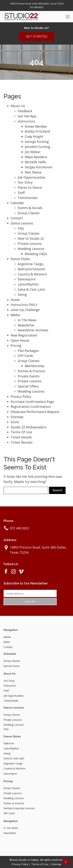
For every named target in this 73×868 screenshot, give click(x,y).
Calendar (17, 203)
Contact (17, 218)
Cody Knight (34, 136)
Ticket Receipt (22, 442)
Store (15, 422)
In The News (27, 320)
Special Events (12, 666)
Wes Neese (33, 172)
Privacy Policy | (22, 864)
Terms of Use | (41, 864)
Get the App (27, 116)
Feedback (25, 111)
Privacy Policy (21, 396)
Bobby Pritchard (37, 131)
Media (15, 315)
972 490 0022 (19, 528)
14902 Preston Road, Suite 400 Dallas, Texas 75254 (36, 4)
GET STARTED (36, 36)
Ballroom (9, 743)
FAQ (21, 228)
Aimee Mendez (36, 126)
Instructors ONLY (24, 305)
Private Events (29, 376)
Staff (21, 193)
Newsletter (26, 325)
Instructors (26, 121)
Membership (35, 366)
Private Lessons (30, 244)
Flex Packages (28, 351)
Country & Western (32, 274)
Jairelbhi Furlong (37, 147)
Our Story (25, 182)
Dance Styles (20, 259)
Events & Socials (30, 208)
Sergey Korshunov (39, 167)
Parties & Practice (31, 371)
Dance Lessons (22, 223)
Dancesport (27, 279)
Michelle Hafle (35, 162)
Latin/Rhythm (28, 284)
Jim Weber (33, 152)
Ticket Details (21, 437)
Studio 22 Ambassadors (29, 427)
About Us (18, 106)
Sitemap (17, 417)
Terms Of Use (21, 432)
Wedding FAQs (36, 254)
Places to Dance (30, 187)
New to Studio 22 (31, 238)
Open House (20, 340)
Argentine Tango (31, 264)
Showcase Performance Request (35, 412)
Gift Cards (25, 356)
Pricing (16, 346)
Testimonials (28, 198)
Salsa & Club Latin (31, 289)
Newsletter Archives (33, 330)
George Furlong (37, 142)
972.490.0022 (36, 7)
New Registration (24, 335)
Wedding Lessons (31, 249)
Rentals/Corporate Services (19, 808)
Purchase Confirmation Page (32, 402)
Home (15, 300)
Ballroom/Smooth (31, 269)
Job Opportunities (32, 177)
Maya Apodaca (36, 157)
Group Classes (29, 213)
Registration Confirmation (31, 407)
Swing (22, 295)
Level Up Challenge (25, 310)
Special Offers (28, 386)
